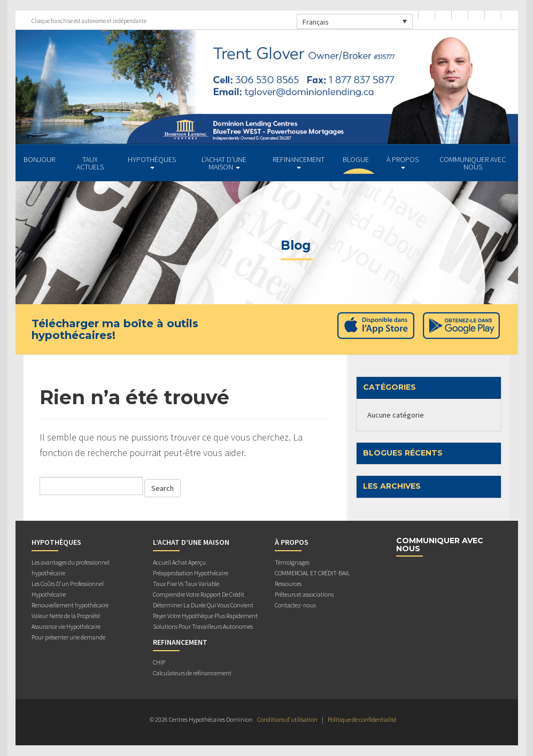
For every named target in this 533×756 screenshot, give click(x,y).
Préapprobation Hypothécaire (191, 573)
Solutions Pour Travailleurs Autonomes (203, 626)
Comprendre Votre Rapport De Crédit (199, 594)
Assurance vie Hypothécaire (66, 626)
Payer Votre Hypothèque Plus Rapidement (205, 616)
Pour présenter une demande (68, 637)
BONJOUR (39, 159)
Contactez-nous (295, 605)
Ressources (288, 584)
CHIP (159, 662)
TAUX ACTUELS (90, 163)
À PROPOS (403, 162)
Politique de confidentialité (362, 719)
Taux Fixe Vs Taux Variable (186, 584)
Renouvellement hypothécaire (70, 605)
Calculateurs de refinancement (192, 673)
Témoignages (292, 562)
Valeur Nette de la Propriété (66, 616)
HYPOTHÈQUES (152, 162)
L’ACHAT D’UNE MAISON (224, 163)
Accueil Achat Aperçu (179, 562)
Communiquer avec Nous (473, 163)
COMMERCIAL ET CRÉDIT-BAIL (312, 573)
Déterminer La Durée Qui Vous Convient (203, 605)
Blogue (356, 159)
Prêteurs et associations (304, 594)
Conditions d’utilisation (287, 719)
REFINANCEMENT (299, 162)
